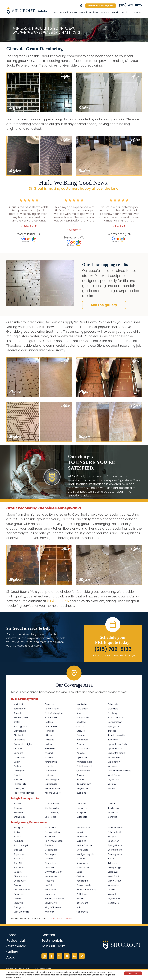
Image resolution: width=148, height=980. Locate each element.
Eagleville (18, 903)
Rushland (81, 793)
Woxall (111, 890)
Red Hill (80, 898)
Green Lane (51, 863)
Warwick (112, 766)
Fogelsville (82, 808)
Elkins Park (50, 828)
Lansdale (81, 832)
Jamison (49, 757)
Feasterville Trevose (24, 793)
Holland (49, 744)
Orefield (112, 804)
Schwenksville (115, 832)
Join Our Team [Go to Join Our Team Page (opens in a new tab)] (54, 946)
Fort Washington (54, 713)
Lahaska (49, 766)
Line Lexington (52, 780)
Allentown (19, 808)
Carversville (20, 731)
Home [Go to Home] (11, 935)
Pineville (81, 753)
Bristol (17, 722)
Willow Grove (115, 881)
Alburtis (17, 804)
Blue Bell (18, 850)
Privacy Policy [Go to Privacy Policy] (96, 972)
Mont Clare (82, 850)
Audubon (19, 841)
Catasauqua (52, 804)
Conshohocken (22, 890)
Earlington (19, 907)
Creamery (19, 894)
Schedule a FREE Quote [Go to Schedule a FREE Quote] (101, 6)
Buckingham (20, 726)
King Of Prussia (53, 907)
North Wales (83, 867)
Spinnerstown (115, 722)
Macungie (82, 817)
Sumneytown (115, 854)
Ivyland (49, 753)
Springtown (114, 726)
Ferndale (50, 704)
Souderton (113, 841)
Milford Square (53, 793)
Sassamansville (116, 828)
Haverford (50, 890)
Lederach (82, 836)
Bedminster (20, 709)
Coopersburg (52, 812)
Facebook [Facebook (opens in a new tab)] (52, 956)
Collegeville (20, 881)
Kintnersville (51, 762)
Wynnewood (115, 898)
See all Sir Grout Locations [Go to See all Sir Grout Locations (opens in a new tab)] (59, 919)
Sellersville (113, 704)
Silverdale (113, 709)
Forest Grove (52, 709)
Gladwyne (50, 854)
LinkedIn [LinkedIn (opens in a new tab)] (74, 956)
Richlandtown (84, 784)
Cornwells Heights (23, 744)
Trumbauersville (116, 735)
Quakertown (83, 771)
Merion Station (84, 845)
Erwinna (18, 780)
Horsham (50, 894)
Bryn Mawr (19, 867)
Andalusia (19, 704)
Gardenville (51, 726)
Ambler (17, 832)
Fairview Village (53, 832)
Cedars (18, 872)
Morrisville (82, 704)
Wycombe (113, 780)
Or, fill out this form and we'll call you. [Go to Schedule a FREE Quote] (113, 656)
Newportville (83, 718)
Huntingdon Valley (55, 898)
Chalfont (18, 735)
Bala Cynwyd (21, 845)
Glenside (49, 859)
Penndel (81, 735)
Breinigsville (20, 817)
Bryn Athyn (19, 863)
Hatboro (49, 881)
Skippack (113, 836)
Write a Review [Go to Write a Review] (81, 5)
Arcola (17, 836)
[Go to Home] (28, 11)
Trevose (112, 731)
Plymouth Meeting (86, 890)
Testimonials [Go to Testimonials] (120, 13)
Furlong (49, 722)
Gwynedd (50, 867)
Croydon (18, 749)
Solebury (113, 713)
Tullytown (113, 740)
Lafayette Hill (83, 828)
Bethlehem (19, 812)
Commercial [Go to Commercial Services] (79, 13)
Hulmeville (50, 749)
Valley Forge (115, 867)
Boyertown (19, 854)
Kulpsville (50, 912)
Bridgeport (19, 859)
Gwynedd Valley (54, 872)
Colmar (18, 885)
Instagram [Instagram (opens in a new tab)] (44, 956)
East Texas (51, 817)
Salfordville (82, 912)
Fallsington (19, 788)
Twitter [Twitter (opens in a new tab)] (59, 956)
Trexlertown (114, 808)
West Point (113, 876)
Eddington (19, 771)
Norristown (82, 863)
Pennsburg (82, 881)
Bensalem (19, 713)
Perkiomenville (84, 885)
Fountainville (51, 718)
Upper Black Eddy (117, 744)
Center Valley (52, 808)
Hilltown (49, 735)
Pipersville (82, 757)
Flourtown (50, 836)
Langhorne (51, 771)
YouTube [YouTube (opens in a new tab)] (67, 956)
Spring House (115, 845)
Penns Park (82, 740)
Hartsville (50, 731)
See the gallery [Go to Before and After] (104, 305)
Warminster (114, 757)
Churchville (19, 740)
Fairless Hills (20, 784)
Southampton (115, 718)
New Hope (82, 713)
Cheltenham (20, 876)
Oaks (79, 872)
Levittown (50, 775)
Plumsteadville (84, 762)
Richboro (81, 780)
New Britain (82, 709)
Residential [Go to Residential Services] (61, 13)
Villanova (113, 872)
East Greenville (21, 912)
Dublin (17, 762)
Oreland (81, 876)
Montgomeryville (85, 854)
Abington (18, 828)
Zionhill (111, 788)
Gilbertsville (51, 850)
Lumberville (51, 784)
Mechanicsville (53, 788)
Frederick (50, 845)
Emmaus (81, 804)
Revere (80, 775)
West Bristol (114, 775)
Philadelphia (83, 749)
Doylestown (20, 757)
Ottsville (81, 731)
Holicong (50, 740)
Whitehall (113, 812)
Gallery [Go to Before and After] (94, 13)
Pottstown (82, 894)
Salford (80, 907)
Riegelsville (82, 788)
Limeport (81, 812)
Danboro (18, 753)
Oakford (81, 726)
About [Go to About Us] (105, 13)
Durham (18, 766)
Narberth (81, 859)
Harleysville (51, 876)
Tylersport (113, 863)
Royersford (82, 903)
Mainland (81, 841)
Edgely (17, 775)
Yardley (112, 784)
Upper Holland (116, 749)
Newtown (81, 722)
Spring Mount (115, 850)
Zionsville (112, 817)
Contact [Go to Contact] (136, 13)
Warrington (114, 762)
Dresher (18, 898)
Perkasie (81, 744)
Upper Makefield (117, 753)
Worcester (113, 885)
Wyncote (113, 894)
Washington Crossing (119, 771)
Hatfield (49, 885)
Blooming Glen (21, 718)
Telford (112, 859)
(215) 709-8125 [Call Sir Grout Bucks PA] (130, 5)
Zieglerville (113, 903)
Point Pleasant (84, 766)
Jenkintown (51, 903)
